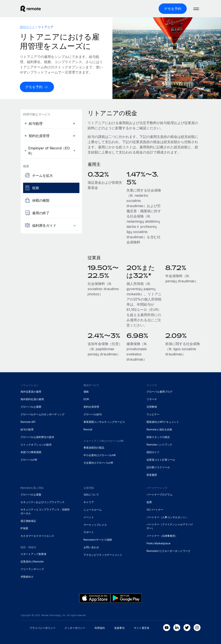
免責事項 (119, 628)
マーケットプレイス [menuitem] (95, 525)
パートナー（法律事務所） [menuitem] (162, 536)
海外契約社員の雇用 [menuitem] (32, 399)
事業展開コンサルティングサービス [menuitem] (104, 422)
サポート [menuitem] (89, 532)
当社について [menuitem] (91, 495)
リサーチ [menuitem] (152, 399)
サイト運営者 (142, 628)
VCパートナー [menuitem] (155, 510)
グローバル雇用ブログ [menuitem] (159, 392)
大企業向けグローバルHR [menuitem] (98, 463)
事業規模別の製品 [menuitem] (94, 448)
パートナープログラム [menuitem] (159, 495)
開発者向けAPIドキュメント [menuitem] (163, 422)
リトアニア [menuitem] (46, 27)
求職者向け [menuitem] (27, 577)
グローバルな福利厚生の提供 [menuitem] (37, 437)
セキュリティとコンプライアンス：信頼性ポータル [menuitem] (45, 511)
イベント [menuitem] (89, 517)
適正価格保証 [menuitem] (28, 521)
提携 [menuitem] (149, 502)
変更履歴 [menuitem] (152, 475)
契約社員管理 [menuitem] (91, 407)
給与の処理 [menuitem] (27, 429)
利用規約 (100, 628)
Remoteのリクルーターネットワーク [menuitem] (168, 551)
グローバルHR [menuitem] (29, 460)
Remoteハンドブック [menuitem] (159, 445)
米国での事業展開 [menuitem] (31, 452)
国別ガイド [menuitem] (27, 27)
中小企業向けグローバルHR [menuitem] (100, 455)
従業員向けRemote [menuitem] (32, 562)
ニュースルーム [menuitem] (93, 510)
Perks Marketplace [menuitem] (159, 543)
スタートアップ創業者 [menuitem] (33, 554)
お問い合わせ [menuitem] (91, 547)
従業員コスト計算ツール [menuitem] (161, 460)
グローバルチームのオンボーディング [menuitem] (43, 414)
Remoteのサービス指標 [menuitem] (98, 540)
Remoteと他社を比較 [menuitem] (159, 429)
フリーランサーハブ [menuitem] (32, 569)
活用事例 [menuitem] (152, 407)
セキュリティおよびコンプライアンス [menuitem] (43, 502)
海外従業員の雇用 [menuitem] (31, 392)
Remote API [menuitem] (28, 422)
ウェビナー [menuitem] (153, 414)
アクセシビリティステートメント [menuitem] (103, 555)
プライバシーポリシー (43, 628)
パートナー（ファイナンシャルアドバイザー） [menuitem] (170, 526)
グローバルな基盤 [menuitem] (31, 495)
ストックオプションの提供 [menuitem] (36, 445)
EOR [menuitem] (86, 399)
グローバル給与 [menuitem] (93, 414)
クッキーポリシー (75, 628)
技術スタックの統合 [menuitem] (158, 437)
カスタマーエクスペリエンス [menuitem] (37, 536)
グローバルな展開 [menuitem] (31, 407)
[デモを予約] (173, 9)
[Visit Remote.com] (31, 9)
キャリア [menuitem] (89, 502)
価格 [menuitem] (86, 392)
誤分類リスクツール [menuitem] (158, 467)
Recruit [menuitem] (88, 429)
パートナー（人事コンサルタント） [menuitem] (167, 517)
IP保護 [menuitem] (24, 528)
